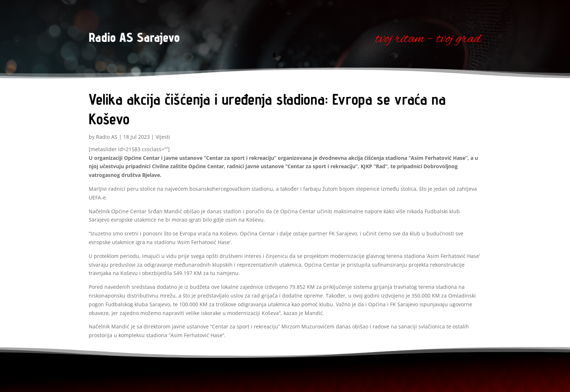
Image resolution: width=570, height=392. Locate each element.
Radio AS (107, 137)
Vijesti (163, 137)
